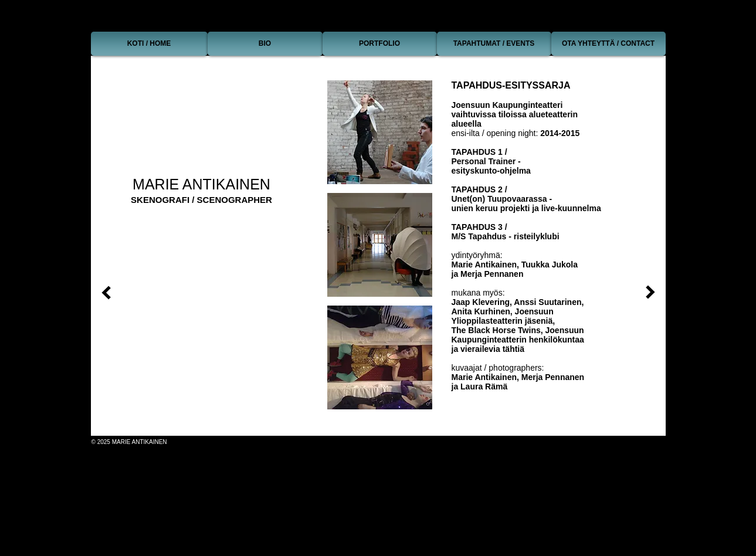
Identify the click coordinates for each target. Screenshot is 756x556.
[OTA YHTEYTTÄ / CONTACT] (608, 44)
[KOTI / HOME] (149, 44)
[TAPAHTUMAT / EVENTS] (494, 44)
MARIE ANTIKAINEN (201, 184)
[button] (380, 132)
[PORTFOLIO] (380, 44)
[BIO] (265, 44)
